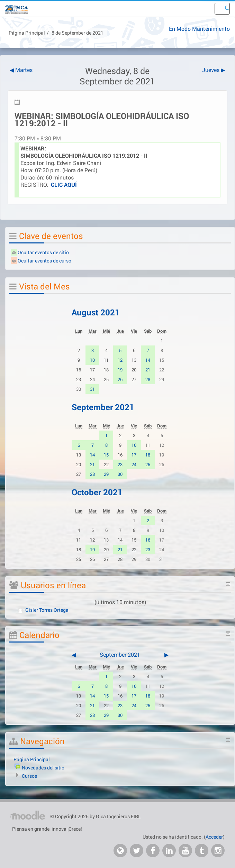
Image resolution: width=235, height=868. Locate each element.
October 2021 (97, 492)
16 (148, 540)
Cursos (29, 776)
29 (106, 474)
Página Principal (27, 33)
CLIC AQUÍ (64, 184)
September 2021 (103, 407)
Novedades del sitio (43, 768)
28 (148, 379)
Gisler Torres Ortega (43, 610)
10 (92, 360)
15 (106, 455)
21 (148, 370)
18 (148, 455)
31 (92, 389)
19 (120, 370)
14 (148, 360)
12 (120, 360)
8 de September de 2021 (78, 33)
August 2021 (96, 312)
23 (120, 464)
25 (148, 464)
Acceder (214, 837)
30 (120, 474)
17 (134, 455)
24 (134, 464)
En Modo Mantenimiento (199, 29)
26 (120, 379)
